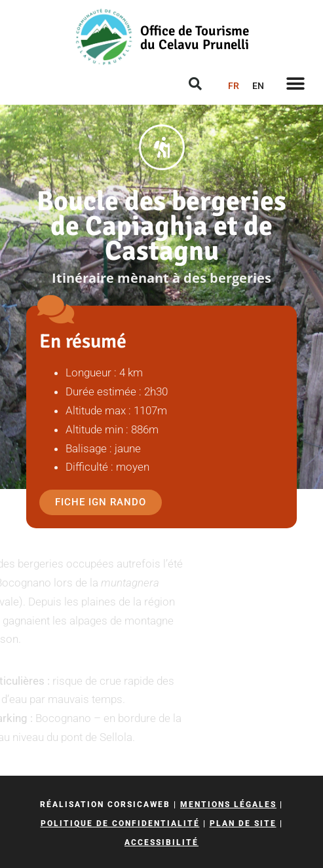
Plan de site (243, 823)
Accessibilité (161, 842)
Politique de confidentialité (120, 823)
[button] (295, 83)
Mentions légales (228, 805)
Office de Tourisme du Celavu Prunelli (195, 38)
